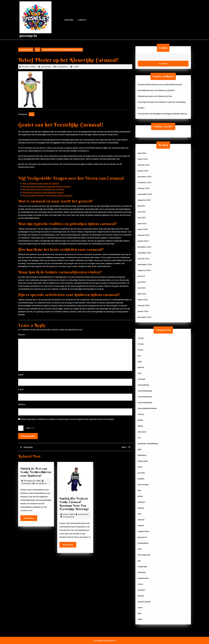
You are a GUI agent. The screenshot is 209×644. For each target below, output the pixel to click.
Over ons (69, 20)
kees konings (143, 484)
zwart (140, 619)
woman (141, 596)
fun (37, 50)
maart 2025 (143, 229)
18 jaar (141, 338)
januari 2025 (143, 241)
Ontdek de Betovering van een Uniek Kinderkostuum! (160, 84)
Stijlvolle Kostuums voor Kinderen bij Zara (155, 96)
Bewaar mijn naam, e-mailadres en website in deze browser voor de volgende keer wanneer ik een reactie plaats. (67, 419)
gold (139, 449)
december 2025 (145, 177)
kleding (141, 508)
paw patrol (142, 537)
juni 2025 (142, 212)
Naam (21, 375)
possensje (46, 67)
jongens (141, 479)
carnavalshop (143, 385)
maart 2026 (143, 159)
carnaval (141, 379)
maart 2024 (143, 300)
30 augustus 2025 (32, 481)
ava (139, 356)
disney (140, 426)
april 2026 (142, 153)
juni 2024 (142, 282)
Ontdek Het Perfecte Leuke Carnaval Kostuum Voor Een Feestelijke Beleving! (74, 504)
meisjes (141, 525)
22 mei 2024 (69, 514)
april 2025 (142, 223)
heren (140, 467)
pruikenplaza (143, 543)
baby (140, 361)
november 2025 (144, 182)
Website (22, 404)
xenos (140, 607)
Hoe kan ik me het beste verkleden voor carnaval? (43, 189)
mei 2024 (142, 288)
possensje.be (28, 36)
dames (140, 420)
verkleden (142, 572)
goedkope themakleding (148, 443)
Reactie (22, 335)
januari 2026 (143, 171)
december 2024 (145, 247)
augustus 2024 (144, 270)
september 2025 (145, 194)
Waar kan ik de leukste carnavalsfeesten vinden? (43, 192)
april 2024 (142, 294)
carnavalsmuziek (145, 397)
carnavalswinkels (145, 402)
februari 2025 (144, 235)
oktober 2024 (144, 259)
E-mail (21, 389)
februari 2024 (144, 305)
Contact (82, 20)
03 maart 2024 (28, 67)
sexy (140, 549)
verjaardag (142, 566)
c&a (139, 373)
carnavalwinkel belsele (147, 408)
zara (140, 613)
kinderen (141, 502)
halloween (142, 455)
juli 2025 (141, 206)
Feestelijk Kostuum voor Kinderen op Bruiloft (156, 90)
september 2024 (145, 264)
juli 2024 (141, 276)
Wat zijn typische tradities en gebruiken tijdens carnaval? (47, 186)
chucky (141, 414)
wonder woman (144, 602)
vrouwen (141, 590)
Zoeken (163, 48)
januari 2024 (143, 311)
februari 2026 (144, 165)
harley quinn (143, 461)
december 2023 (145, 317)
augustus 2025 (144, 200)
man (139, 514)
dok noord (142, 432)
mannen (141, 520)
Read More (30, 519)
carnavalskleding (145, 391)
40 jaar (141, 344)
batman (141, 367)
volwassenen (143, 578)
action (140, 350)
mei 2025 (142, 218)
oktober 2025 (144, 188)
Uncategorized (144, 555)
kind (139, 490)
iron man (141, 473)
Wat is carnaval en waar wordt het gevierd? (41, 183)
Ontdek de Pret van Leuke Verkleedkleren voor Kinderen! (36, 472)
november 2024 (144, 253)
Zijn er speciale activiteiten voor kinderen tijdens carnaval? (47, 195)
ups (139, 561)
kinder (140, 496)
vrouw (140, 584)
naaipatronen (143, 531)
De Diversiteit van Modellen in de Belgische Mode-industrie (162, 114)
